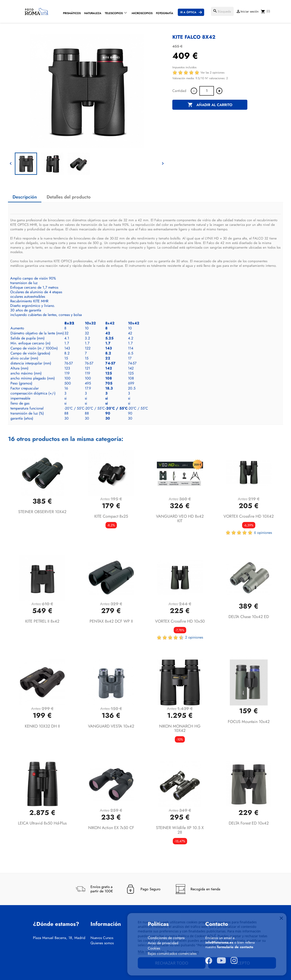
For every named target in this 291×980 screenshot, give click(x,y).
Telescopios (114, 13)
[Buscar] (222, 11)
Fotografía (165, 13)
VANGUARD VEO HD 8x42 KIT (180, 519)
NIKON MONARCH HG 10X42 (180, 728)
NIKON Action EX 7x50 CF (111, 828)
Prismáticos (72, 13)
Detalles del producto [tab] (69, 197)
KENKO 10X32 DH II (42, 726)
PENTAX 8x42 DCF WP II (111, 621)
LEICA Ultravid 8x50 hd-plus (42, 823)
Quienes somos (102, 943)
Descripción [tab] (25, 197)
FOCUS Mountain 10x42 (249, 722)
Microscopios (142, 13)
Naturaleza (93, 13)
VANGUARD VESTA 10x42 (111, 726)
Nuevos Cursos (102, 938)
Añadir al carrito (210, 105)
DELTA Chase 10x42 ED (249, 617)
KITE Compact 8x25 (111, 516)
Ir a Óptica (188, 12)
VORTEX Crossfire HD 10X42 (249, 516)
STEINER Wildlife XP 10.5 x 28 (180, 830)
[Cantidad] (207, 91)
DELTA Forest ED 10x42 (249, 823)
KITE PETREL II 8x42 (42, 621)
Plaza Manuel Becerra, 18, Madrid (59, 938)
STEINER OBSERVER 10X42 (42, 512)
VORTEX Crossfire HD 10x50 (180, 621)
